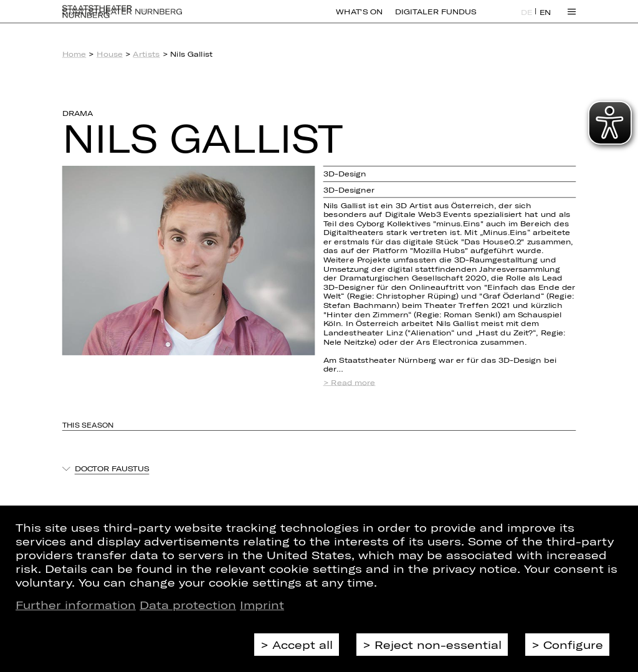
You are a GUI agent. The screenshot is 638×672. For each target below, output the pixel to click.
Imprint (262, 605)
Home (74, 54)
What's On (359, 19)
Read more (353, 382)
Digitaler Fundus (436, 19)
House (110, 54)
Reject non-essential (438, 645)
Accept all (302, 645)
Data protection (188, 605)
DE (527, 19)
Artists (146, 54)
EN (545, 19)
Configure (573, 645)
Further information (76, 605)
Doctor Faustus (112, 468)
